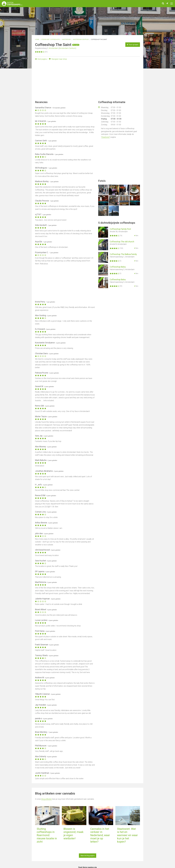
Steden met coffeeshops (51, 39)
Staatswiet (106, 137)
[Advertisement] (87, 81)
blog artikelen (47, 799)
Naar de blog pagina (88, 856)
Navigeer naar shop (58, 59)
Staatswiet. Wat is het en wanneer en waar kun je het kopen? (127, 835)
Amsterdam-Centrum (81, 39)
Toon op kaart (133, 45)
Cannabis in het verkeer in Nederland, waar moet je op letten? (100, 835)
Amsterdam (66, 39)
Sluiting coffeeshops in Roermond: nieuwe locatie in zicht (47, 835)
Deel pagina (41, 59)
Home (37, 39)
